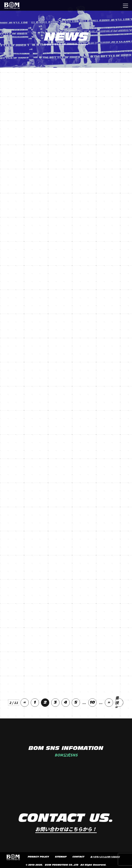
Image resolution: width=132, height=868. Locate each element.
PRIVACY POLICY (38, 857)
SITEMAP (61, 857)
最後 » (117, 703)
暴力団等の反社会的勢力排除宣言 (105, 857)
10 (92, 703)
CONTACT (78, 857)
